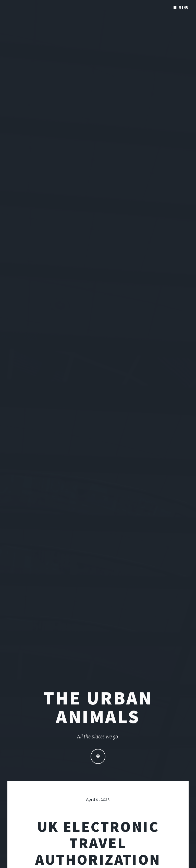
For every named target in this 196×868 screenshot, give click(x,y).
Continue (98, 757)
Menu (184, 8)
